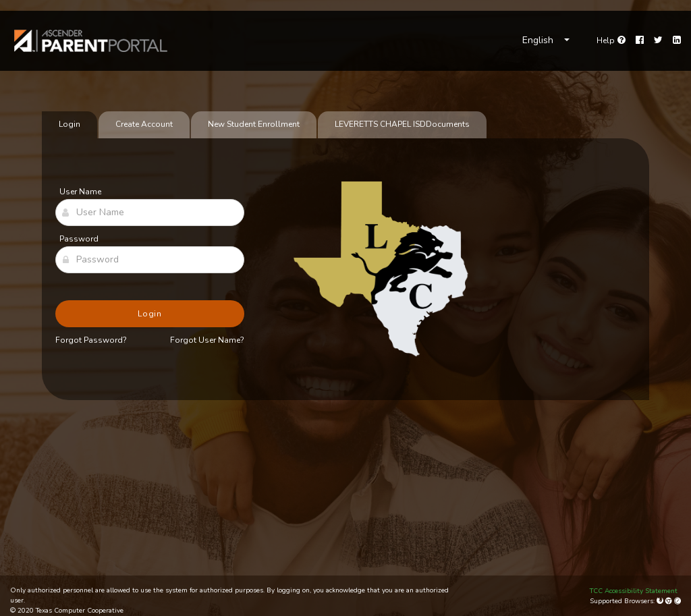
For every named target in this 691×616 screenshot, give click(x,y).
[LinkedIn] (677, 40)
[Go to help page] (611, 40)
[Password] (150, 260)
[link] (91, 41)
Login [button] (150, 314)
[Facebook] (640, 40)
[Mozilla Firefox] (661, 601)
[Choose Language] (546, 40)
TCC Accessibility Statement (634, 591)
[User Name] (150, 213)
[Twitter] (658, 40)
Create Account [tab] (144, 124)
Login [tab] (70, 124)
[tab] (402, 125)
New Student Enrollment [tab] (254, 124)
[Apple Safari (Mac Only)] (678, 601)
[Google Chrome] (670, 601)
